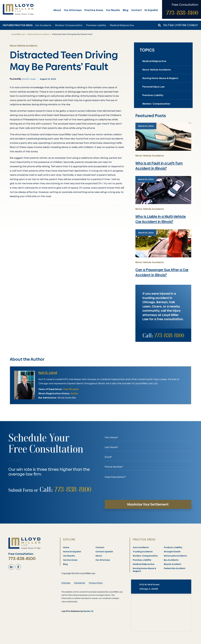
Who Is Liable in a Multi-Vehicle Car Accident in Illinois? (161, 219)
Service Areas (70, 560)
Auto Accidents (141, 547)
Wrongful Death (172, 552)
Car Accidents (43, 25)
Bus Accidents (171, 560)
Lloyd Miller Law (18, 34)
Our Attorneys (73, 10)
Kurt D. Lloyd (48, 373)
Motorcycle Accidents (176, 556)
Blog (126, 10)
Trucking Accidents (143, 552)
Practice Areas (94, 10)
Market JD (88, 611)
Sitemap (66, 583)
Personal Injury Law (153, 87)
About (57, 10)
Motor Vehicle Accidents (38, 34)
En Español (151, 10)
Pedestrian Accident (175, 568)
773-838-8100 (182, 13)
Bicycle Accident (173, 564)
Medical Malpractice (122, 25)
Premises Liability (96, 25)
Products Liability (173, 547)
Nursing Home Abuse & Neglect (160, 78)
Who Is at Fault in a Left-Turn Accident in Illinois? (159, 166)
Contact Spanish (104, 552)
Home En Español (72, 552)
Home (66, 547)
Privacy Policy (96, 583)
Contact (136, 10)
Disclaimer (80, 583)
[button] (159, 25)
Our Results (113, 10)
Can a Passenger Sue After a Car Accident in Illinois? (162, 273)
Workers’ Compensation (69, 25)
